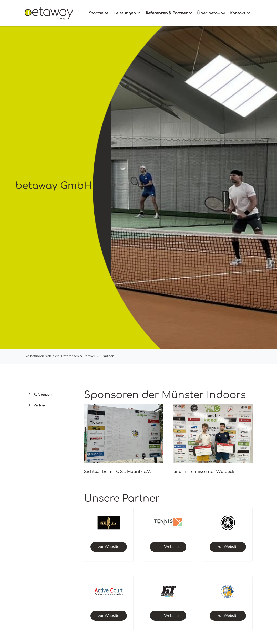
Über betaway (211, 13)
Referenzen (42, 394)
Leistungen (125, 13)
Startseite (99, 13)
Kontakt (238, 13)
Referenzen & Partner (166, 13)
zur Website (109, 547)
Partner (108, 356)
